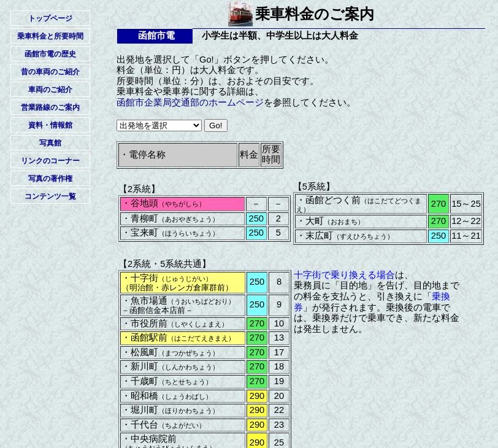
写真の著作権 (50, 179)
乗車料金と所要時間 (50, 36)
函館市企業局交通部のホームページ (190, 102)
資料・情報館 (50, 125)
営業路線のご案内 (50, 107)
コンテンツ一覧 (50, 196)
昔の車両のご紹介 (50, 72)
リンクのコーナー (50, 161)
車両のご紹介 (50, 90)
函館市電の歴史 (50, 54)
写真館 (50, 143)
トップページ (50, 18)
